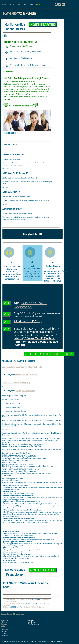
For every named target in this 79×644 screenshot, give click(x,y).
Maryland (10, 14)
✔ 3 (7, 322)
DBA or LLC (27, 313)
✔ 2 (7, 314)
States (3, 626)
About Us (4, 622)
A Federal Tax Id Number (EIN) (16, 383)
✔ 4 (7, 329)
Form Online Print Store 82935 (14, 600)
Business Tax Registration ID (29, 367)
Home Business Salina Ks (13, 603)
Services (12, 5)
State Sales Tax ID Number (27, 375)
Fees (19, 5)
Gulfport (6, 607)
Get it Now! (6, 169)
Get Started (36, 354)
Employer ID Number (25, 391)
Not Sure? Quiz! (59, 354)
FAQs (31, 5)
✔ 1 (7, 303)
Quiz (25, 5)
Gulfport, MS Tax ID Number (34, 607)
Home (4, 5)
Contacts (4, 624)
